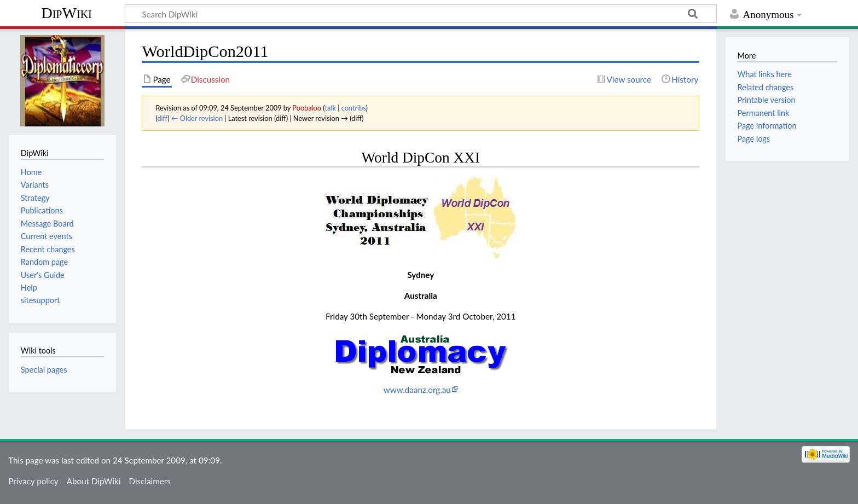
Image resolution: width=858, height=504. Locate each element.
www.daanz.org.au (417, 390)
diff (162, 118)
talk (331, 108)
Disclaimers (150, 481)
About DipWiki (94, 481)
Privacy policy (33, 481)
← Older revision (197, 118)
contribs (354, 108)
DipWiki (66, 13)
